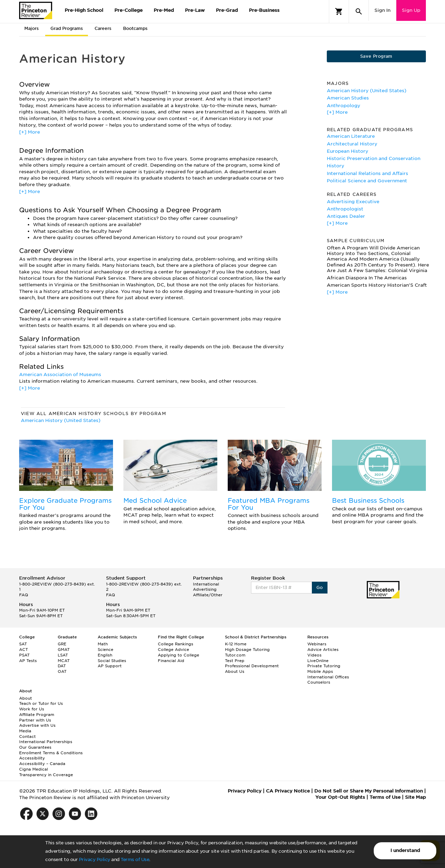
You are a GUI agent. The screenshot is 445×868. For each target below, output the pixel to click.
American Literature (351, 136)
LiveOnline (318, 661)
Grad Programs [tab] (67, 28)
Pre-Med (164, 10)
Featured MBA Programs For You (269, 504)
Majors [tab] (31, 28)
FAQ (24, 595)
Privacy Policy (95, 859)
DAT (62, 666)
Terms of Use (135, 859)
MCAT (64, 661)
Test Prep (235, 661)
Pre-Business (264, 10)
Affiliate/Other (208, 595)
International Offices (328, 677)
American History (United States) (61, 420)
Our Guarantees (35, 747)
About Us (235, 671)
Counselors (319, 682)
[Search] (359, 11)
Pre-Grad (227, 10)
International (206, 584)
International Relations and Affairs (367, 173)
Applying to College (179, 655)
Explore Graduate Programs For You (65, 504)
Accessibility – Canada (42, 764)
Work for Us (32, 709)
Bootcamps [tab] (135, 28)
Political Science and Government (367, 181)
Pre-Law (195, 10)
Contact (27, 736)
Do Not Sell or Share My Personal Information (369, 791)
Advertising (205, 589)
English (105, 655)
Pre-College (128, 10)
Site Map (415, 797)
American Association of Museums (60, 375)
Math (103, 644)
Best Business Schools (368, 500)
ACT (23, 650)
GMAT (64, 650)
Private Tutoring (324, 666)
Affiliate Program (37, 715)
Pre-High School (84, 10)
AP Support (110, 666)
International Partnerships (46, 742)
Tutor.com (235, 655)
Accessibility (32, 758)
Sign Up (411, 10)
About (26, 698)
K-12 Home (236, 644)
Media (25, 731)
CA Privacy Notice (288, 791)
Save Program (376, 56)
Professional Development (252, 666)
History (335, 166)
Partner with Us (35, 720)
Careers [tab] (103, 28)
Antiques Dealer (346, 216)
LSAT (63, 655)
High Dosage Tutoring (247, 650)
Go (320, 587)
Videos (314, 655)
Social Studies (112, 661)
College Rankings (176, 644)
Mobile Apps (320, 671)
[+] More (30, 132)
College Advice (173, 650)
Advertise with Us (37, 725)
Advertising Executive (353, 202)
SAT (23, 644)
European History (347, 151)
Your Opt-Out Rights (340, 797)
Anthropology (343, 106)
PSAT (24, 655)
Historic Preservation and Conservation (374, 158)
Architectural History (352, 144)
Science (106, 650)
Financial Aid (171, 661)
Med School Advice (155, 500)
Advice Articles (323, 650)
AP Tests (28, 661)
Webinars (317, 644)
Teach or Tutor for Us (41, 703)
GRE (62, 644)
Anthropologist (345, 209)
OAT (62, 671)
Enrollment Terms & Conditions (51, 753)
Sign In (382, 10)
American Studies (348, 98)
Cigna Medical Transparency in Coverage (46, 772)
